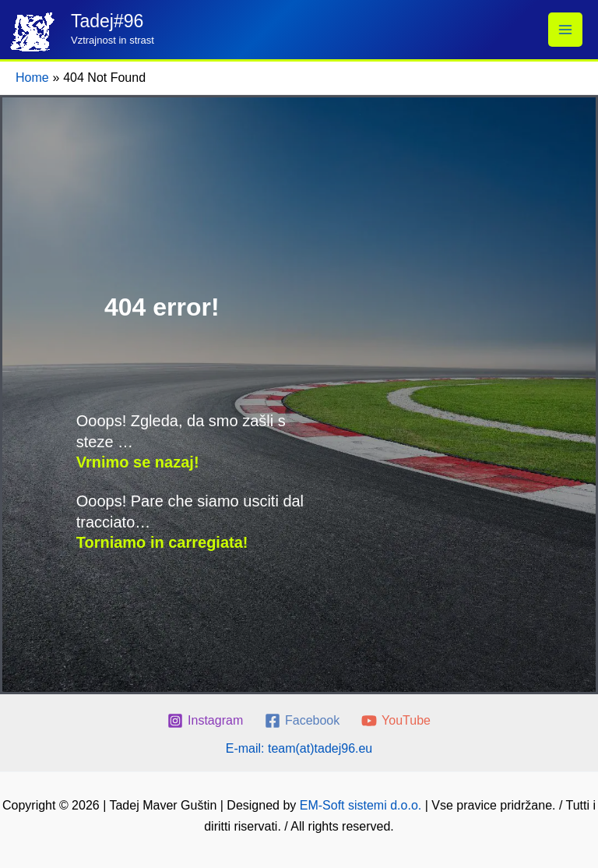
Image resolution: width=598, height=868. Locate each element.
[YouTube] (396, 721)
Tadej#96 (107, 21)
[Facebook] (303, 721)
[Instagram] (206, 721)
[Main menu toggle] (565, 30)
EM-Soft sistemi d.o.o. (361, 805)
